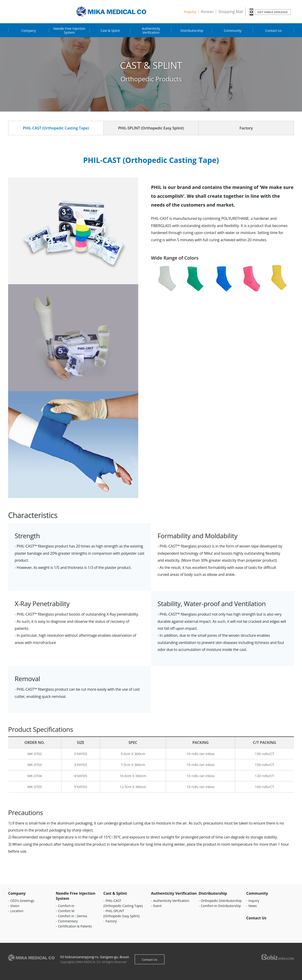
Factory (246, 128)
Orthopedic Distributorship (221, 901)
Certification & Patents (75, 926)
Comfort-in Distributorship (221, 906)
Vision (15, 906)
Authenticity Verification (171, 901)
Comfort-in (66, 906)
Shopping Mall (231, 12)
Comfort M (66, 911)
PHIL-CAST (56, 128)
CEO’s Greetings (22, 901)
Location (17, 911)
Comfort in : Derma (73, 916)
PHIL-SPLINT (151, 128)
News (253, 906)
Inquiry (190, 12)
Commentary (68, 921)
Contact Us (150, 960)
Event (158, 906)
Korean (207, 12)
